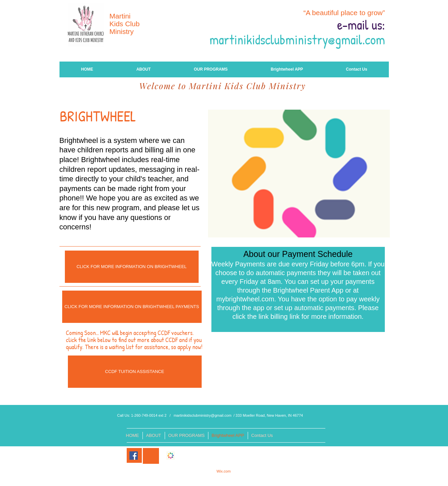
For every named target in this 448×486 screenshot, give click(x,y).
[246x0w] (171, 456)
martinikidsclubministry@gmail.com (203, 415)
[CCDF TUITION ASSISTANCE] (135, 372)
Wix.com (223, 471)
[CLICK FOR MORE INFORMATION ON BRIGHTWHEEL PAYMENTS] (132, 307)
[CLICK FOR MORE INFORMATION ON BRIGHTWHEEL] (132, 267)
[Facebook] (134, 456)
